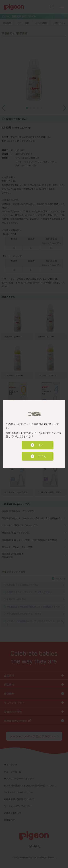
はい (40, 445)
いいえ (42, 456)
